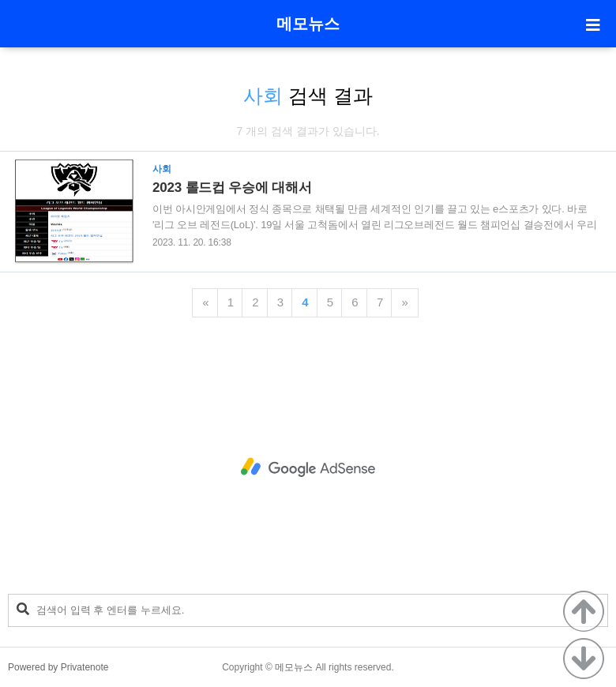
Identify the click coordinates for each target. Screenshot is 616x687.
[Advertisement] (308, 467)
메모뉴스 (308, 24)
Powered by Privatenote (58, 667)
